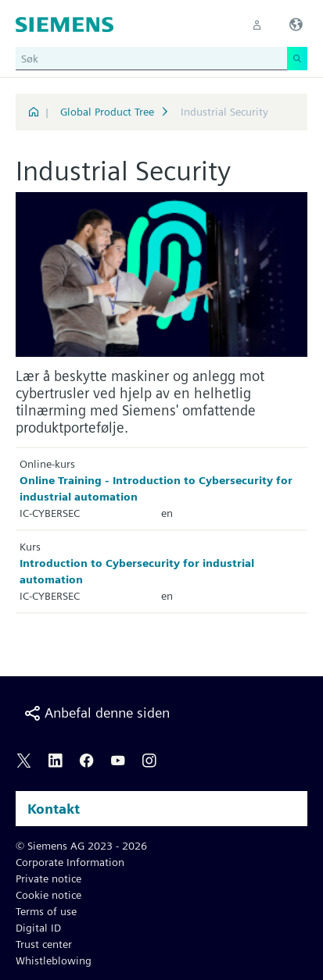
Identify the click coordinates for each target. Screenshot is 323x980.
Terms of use (46, 911)
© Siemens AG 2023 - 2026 (81, 846)
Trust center (44, 944)
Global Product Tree (107, 112)
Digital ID (38, 928)
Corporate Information (70, 862)
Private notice (48, 878)
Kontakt (54, 809)
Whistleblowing (54, 960)
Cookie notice (48, 895)
